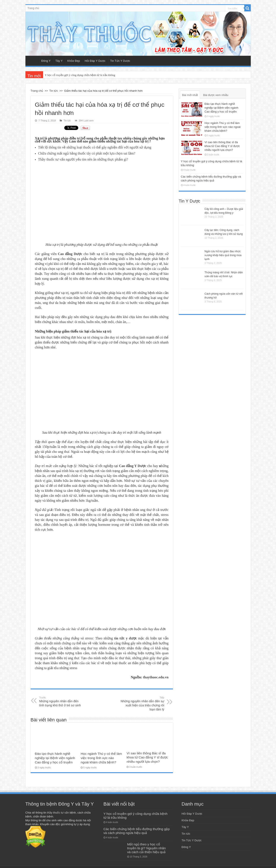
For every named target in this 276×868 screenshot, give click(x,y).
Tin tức (54, 91)
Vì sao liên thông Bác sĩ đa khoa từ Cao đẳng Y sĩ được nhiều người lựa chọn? (147, 756)
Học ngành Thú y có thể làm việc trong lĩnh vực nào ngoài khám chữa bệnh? (101, 757)
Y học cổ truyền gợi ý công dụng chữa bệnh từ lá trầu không (80, 75)
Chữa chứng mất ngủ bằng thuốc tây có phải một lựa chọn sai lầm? (87, 152)
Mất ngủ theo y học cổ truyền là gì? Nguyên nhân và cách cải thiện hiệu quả (147, 847)
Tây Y (59, 61)
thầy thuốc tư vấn (58, 811)
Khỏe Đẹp (74, 61)
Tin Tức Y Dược (120, 61)
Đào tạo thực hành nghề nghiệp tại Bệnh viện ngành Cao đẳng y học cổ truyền (55, 757)
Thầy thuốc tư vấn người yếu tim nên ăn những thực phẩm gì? (83, 158)
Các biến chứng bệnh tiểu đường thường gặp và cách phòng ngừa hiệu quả (137, 830)
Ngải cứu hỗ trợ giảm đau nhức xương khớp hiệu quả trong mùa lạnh (223, 255)
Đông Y (46, 61)
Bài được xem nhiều (216, 95)
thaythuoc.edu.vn (156, 676)
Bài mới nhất (190, 95)
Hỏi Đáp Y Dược (95, 61)
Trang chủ (33, 8)
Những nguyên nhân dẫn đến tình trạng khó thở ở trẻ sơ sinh (61, 700)
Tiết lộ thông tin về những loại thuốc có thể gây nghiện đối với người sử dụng (95, 146)
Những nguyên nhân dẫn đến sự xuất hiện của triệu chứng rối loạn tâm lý (142, 702)
